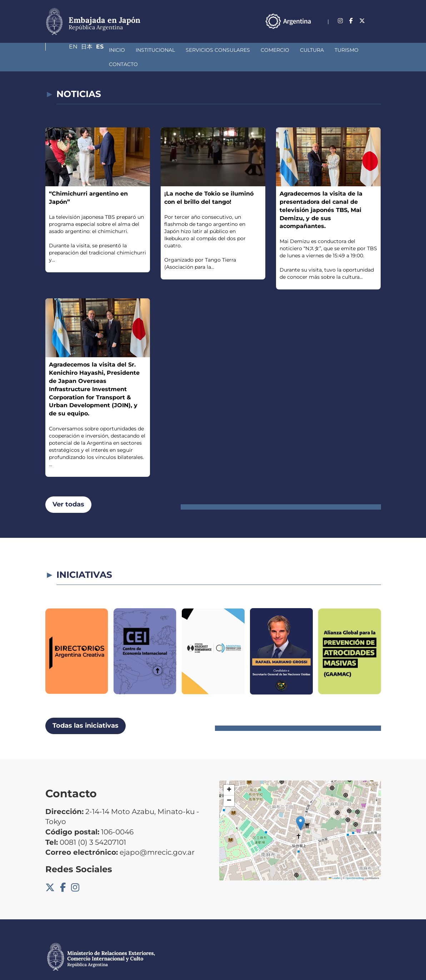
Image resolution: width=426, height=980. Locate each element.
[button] (300, 809)
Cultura (259, 50)
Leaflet (335, 864)
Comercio (222, 50)
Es (377, 17)
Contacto (331, 50)
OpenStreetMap (355, 864)
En (348, 17)
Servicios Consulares (165, 50)
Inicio (64, 50)
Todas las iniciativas (86, 711)
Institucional (102, 50)
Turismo (294, 50)
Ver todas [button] (68, 490)
